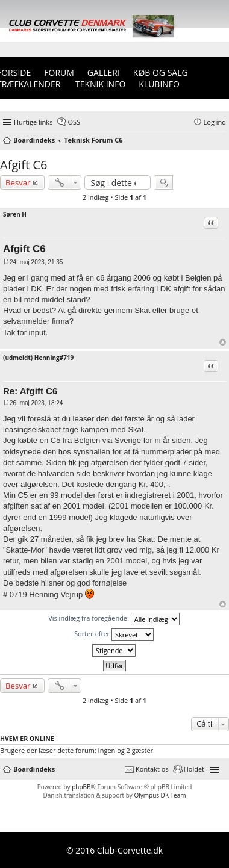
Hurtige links (33, 122)
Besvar (18, 182)
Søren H (15, 214)
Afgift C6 (24, 165)
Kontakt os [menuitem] (152, 769)
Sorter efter (114, 635)
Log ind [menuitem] (215, 122)
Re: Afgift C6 (30, 391)
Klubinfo (159, 84)
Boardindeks (34, 769)
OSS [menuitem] (74, 122)
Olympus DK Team (160, 795)
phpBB (81, 787)
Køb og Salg (161, 73)
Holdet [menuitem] (194, 769)
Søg (164, 182)
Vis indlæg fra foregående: (114, 619)
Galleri (104, 73)
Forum (59, 73)
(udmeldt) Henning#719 (38, 358)
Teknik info (100, 84)
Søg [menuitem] (222, 141)
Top (223, 342)
